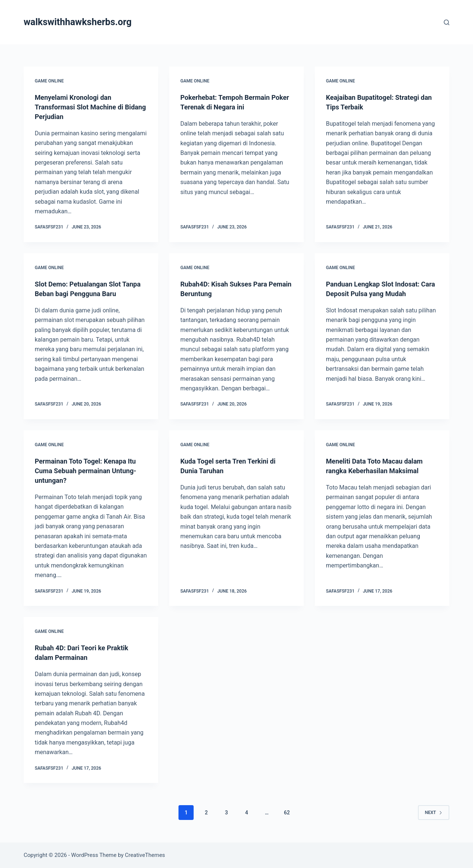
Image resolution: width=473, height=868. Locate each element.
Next (434, 813)
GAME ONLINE (49, 81)
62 (287, 813)
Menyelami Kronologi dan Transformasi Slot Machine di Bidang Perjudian (84, 107)
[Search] (447, 22)
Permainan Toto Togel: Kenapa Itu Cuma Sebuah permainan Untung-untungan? (91, 471)
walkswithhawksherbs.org (78, 22)
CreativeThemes (145, 855)
